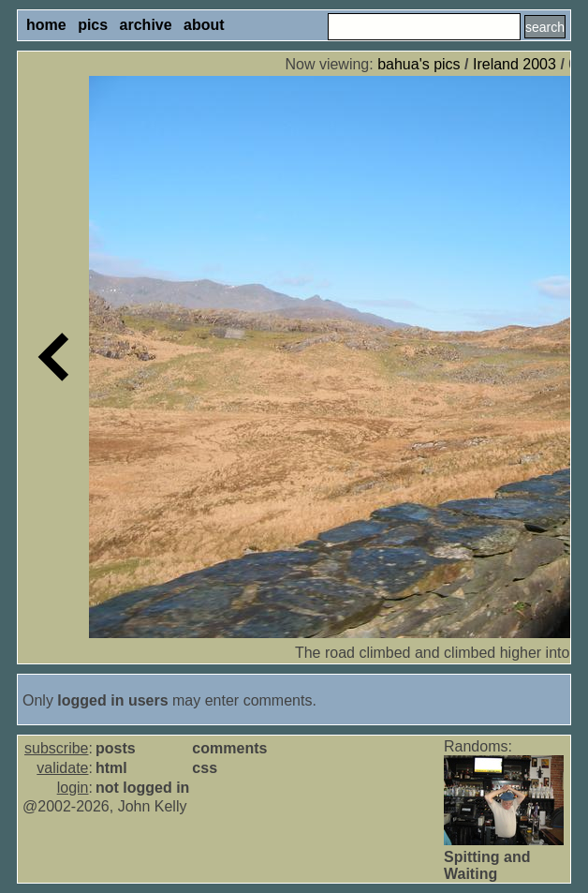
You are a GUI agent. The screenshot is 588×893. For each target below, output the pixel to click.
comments (229, 748)
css (205, 768)
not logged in (142, 788)
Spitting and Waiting (487, 865)
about (204, 25)
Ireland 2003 (514, 64)
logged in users (112, 700)
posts (116, 748)
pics (93, 25)
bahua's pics (419, 64)
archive (146, 25)
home (46, 25)
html (111, 768)
